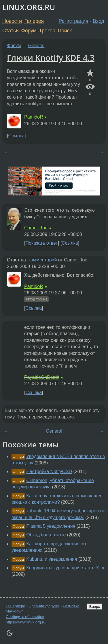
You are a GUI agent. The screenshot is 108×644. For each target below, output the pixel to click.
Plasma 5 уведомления (51, 526)
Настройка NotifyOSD (49, 472)
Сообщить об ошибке (25, 617)
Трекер (47, 31)
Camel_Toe (36, 228)
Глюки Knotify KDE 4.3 (51, 58)
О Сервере (16, 606)
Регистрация (74, 21)
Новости (12, 21)
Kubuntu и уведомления (52, 559)
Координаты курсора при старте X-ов (66, 568)
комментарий (43, 260)
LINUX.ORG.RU (29, 7)
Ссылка (16, 136)
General (36, 46)
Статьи (11, 31)
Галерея (34, 21)
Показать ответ (41, 243)
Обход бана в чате (46, 535)
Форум (29, 31)
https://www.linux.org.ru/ (26, 622)
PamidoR (34, 117)
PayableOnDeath (42, 377)
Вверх (95, 607)
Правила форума (44, 606)
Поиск (65, 31)
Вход (98, 21)
